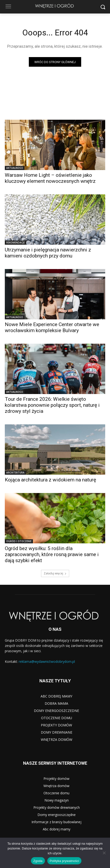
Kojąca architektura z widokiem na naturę (50, 480)
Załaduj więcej (55, 573)
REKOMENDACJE (15, 243)
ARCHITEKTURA (15, 473)
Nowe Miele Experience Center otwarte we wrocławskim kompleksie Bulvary (52, 327)
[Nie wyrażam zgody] (104, 853)
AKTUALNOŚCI (15, 168)
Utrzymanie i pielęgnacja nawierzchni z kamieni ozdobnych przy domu (48, 253)
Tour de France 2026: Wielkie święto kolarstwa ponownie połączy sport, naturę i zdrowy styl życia (52, 405)
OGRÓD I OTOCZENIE (19, 541)
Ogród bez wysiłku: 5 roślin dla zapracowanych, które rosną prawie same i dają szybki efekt (52, 554)
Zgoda (38, 861)
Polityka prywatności (64, 861)
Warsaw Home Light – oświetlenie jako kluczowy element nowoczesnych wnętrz (50, 178)
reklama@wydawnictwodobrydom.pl (47, 661)
